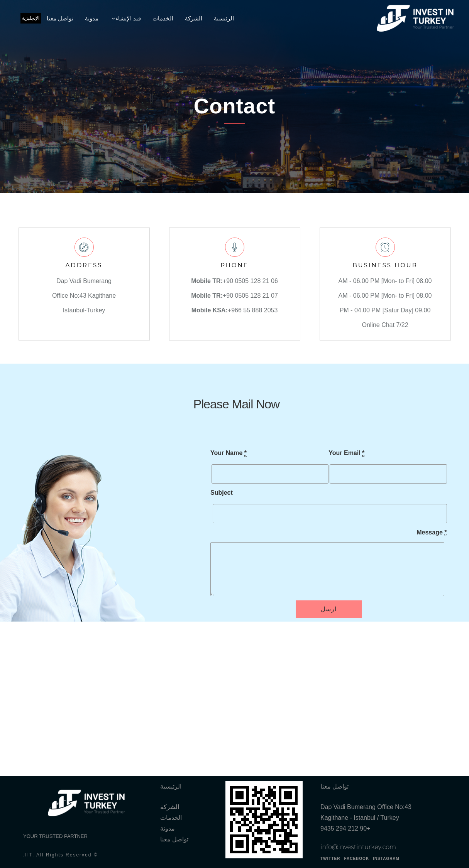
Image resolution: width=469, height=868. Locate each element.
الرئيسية (224, 18)
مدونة (92, 18)
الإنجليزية (31, 18)
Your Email (346, 453)
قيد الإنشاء (128, 18)
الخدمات (163, 18)
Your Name (229, 453)
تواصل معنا (60, 18)
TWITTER (330, 859)
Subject (222, 493)
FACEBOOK (356, 859)
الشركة (194, 18)
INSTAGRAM (386, 859)
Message (432, 533)
